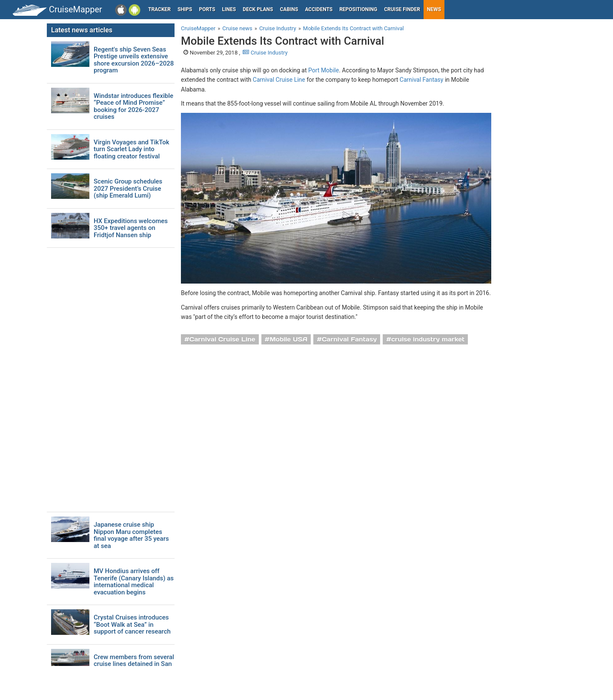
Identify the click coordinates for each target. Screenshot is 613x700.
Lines (229, 9)
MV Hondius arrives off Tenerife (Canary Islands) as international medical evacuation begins (134, 582)
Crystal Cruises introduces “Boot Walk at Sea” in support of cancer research (132, 625)
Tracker (159, 9)
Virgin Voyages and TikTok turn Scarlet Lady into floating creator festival (132, 149)
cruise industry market (428, 339)
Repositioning (358, 9)
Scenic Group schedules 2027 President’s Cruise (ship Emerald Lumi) (128, 189)
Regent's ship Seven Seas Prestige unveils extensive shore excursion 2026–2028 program (134, 60)
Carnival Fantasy (422, 80)
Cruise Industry (265, 53)
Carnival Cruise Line (279, 80)
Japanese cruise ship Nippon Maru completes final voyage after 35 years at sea (131, 535)
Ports (207, 9)
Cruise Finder (402, 9)
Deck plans (258, 9)
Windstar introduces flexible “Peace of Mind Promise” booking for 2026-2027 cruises (133, 106)
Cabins (289, 9)
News (434, 9)
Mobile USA (288, 339)
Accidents (319, 9)
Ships (185, 9)
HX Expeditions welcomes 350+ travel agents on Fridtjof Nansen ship (131, 228)
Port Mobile (324, 70)
